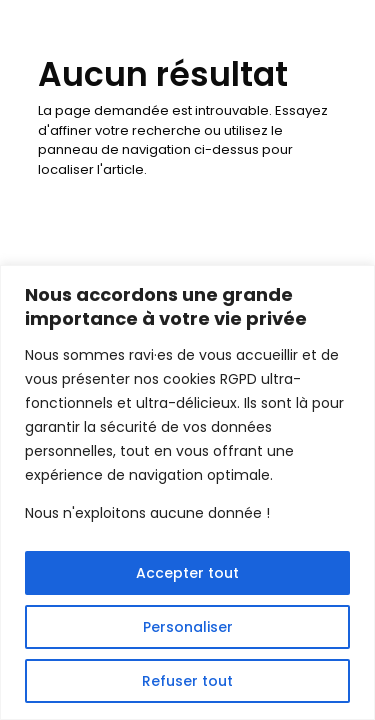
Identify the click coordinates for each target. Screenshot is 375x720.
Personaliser (188, 627)
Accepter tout (187, 573)
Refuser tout (187, 681)
